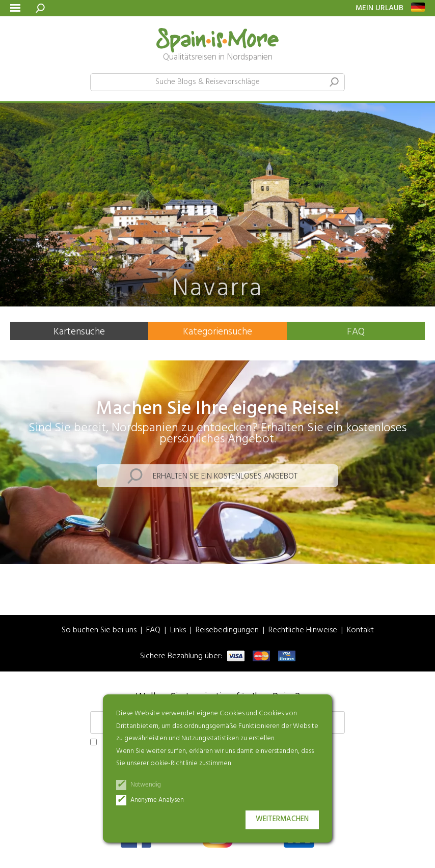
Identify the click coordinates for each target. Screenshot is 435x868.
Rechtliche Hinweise (303, 631)
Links (178, 631)
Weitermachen (282, 819)
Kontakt (360, 631)
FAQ (356, 332)
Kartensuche (79, 332)
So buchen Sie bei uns (99, 631)
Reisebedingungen (227, 631)
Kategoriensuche (217, 332)
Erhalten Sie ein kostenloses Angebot (225, 477)
